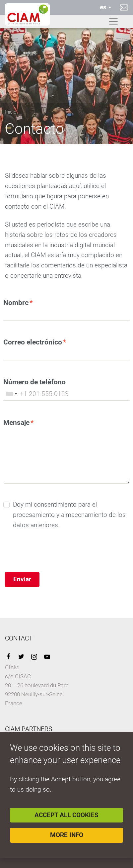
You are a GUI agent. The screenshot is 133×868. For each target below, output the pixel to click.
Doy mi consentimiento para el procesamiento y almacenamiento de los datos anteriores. (69, 515)
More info (67, 835)
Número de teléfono (34, 382)
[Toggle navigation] (113, 22)
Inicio (11, 112)
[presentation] (54, 559)
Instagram (34, 657)
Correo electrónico (33, 342)
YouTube (47, 657)
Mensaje (16, 422)
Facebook (8, 657)
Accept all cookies (66, 815)
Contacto (124, 7)
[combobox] (11, 394)
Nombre (16, 302)
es (103, 7)
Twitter (21, 657)
